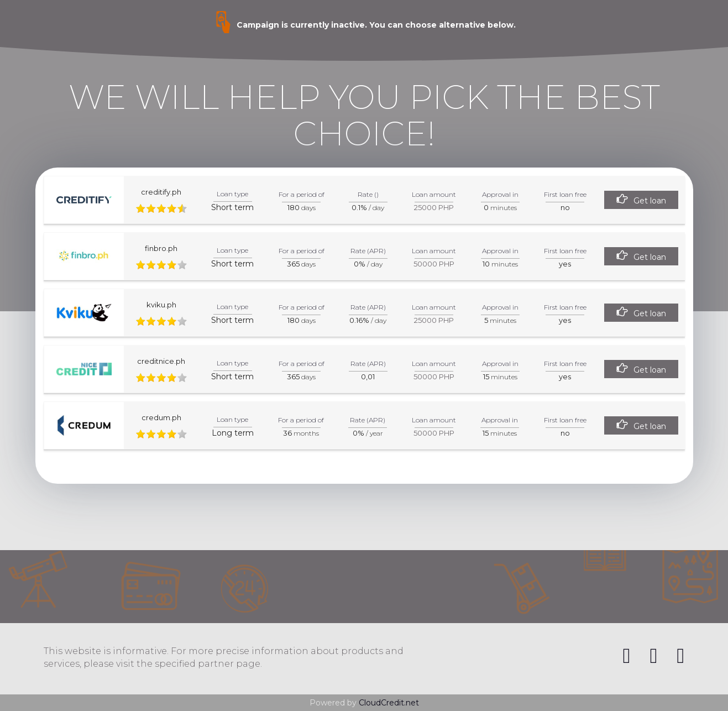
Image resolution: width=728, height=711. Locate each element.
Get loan (650, 201)
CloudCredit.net (389, 703)
